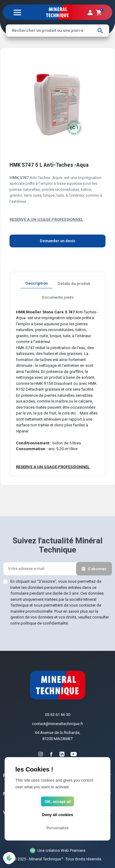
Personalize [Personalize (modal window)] (57, 828)
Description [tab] (37, 283)
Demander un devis (57, 241)
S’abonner (94, 569)
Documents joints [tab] (58, 297)
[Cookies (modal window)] (9, 859)
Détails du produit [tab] (74, 284)
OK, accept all (58, 802)
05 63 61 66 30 (58, 715)
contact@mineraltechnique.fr (57, 724)
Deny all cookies (58, 815)
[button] (99, 12)
